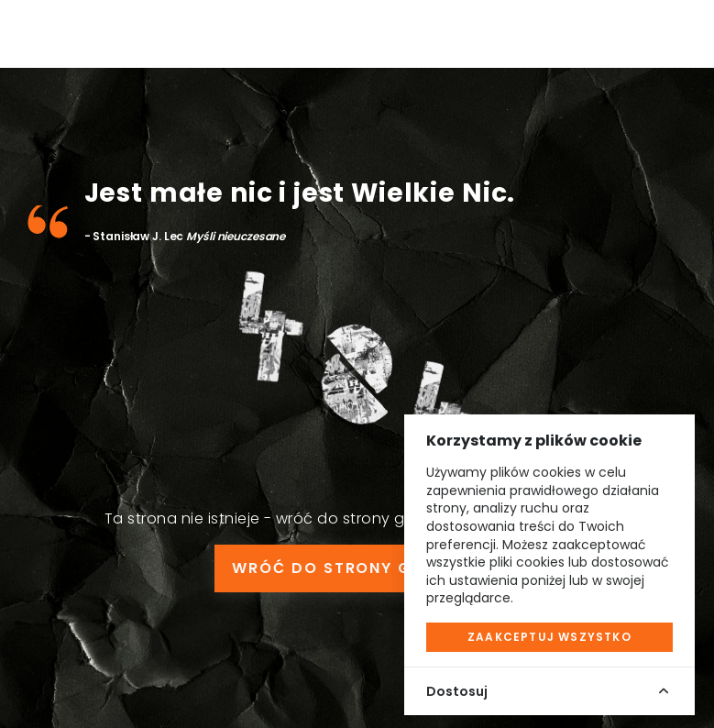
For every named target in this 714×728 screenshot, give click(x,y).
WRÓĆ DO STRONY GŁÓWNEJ (357, 568)
